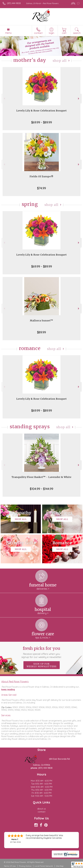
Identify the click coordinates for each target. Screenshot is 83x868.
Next (79, 99)
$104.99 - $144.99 (42, 489)
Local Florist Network (44, 866)
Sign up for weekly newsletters (42, 665)
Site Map (60, 866)
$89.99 (42, 332)
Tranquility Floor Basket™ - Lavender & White (42, 477)
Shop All (60, 61)
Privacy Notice (25, 866)
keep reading (8, 689)
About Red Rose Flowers (15, 681)
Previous (4, 99)
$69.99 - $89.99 (42, 122)
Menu (8, 33)
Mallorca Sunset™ (42, 321)
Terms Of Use (10, 866)
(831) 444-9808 (14, 3)
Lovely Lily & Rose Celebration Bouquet (42, 111)
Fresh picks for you (42, 652)
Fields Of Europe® (42, 176)
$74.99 (42, 188)
